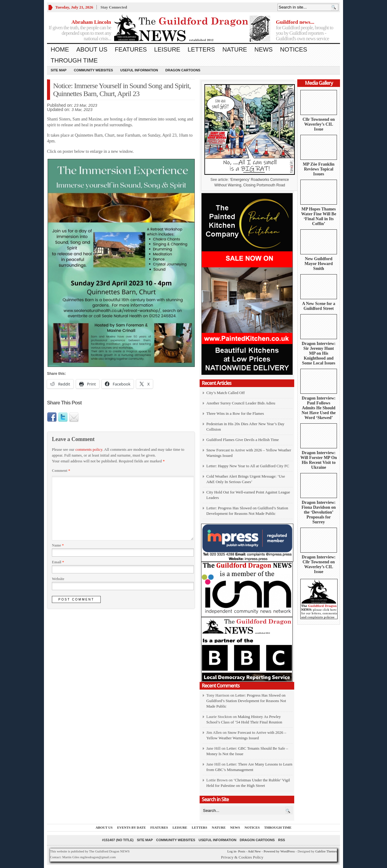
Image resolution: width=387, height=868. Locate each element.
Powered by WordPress (279, 851)
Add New (254, 851)
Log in (232, 851)
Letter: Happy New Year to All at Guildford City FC (248, 466)
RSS (282, 840)
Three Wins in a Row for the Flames (235, 413)
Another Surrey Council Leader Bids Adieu (241, 403)
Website (58, 579)
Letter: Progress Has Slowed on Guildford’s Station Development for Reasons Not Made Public (246, 701)
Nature (235, 49)
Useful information (139, 70)
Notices (293, 49)
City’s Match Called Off (226, 393)
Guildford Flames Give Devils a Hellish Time (243, 440)
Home (60, 49)
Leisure (167, 49)
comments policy (89, 449)
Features (131, 49)
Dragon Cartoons (183, 70)
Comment (61, 471)
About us (92, 49)
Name (58, 545)
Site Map (59, 70)
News (263, 49)
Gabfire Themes (326, 851)
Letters (201, 49)
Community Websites (93, 70)
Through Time (74, 60)
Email (58, 562)
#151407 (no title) (118, 840)
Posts (242, 851)
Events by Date (132, 827)
